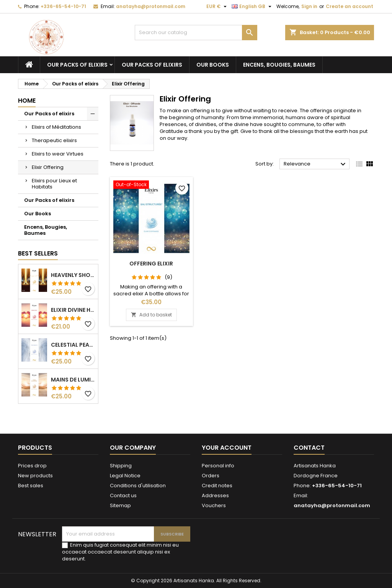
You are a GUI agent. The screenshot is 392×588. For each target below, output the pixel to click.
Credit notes (217, 486)
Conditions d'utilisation (138, 486)
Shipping (121, 466)
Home (27, 101)
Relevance (316, 164)
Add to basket (151, 315)
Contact (309, 448)
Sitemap (120, 505)
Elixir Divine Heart (73, 310)
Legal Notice (125, 476)
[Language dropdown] (252, 7)
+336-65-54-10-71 (63, 6)
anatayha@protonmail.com (151, 6)
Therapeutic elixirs (54, 140)
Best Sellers (38, 253)
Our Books (213, 65)
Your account (227, 448)
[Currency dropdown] (217, 7)
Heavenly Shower (73, 275)
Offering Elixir (151, 264)
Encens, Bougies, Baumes (279, 65)
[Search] (196, 33)
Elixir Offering (48, 167)
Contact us (123, 495)
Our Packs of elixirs (77, 65)
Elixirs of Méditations (56, 127)
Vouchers (214, 505)
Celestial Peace (73, 345)
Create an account (350, 6)
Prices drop (32, 466)
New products (35, 476)
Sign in (309, 6)
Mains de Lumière (73, 380)
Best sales (31, 486)
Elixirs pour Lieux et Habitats (54, 184)
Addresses (215, 495)
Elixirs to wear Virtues (58, 154)
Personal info (218, 466)
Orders (211, 476)
